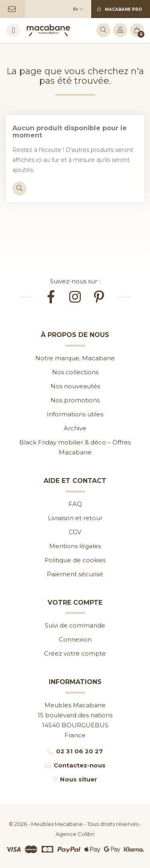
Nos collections (75, 372)
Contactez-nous (80, 765)
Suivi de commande (75, 625)
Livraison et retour (75, 518)
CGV (75, 532)
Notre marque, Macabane (75, 358)
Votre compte (75, 603)
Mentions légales (75, 546)
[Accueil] (48, 30)
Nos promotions (75, 400)
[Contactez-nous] (12, 9)
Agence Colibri (75, 834)
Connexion (75, 639)
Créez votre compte (75, 653)
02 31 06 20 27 (79, 751)
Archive (75, 428)
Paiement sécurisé (75, 574)
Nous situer (79, 779)
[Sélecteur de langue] (80, 9)
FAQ (75, 504)
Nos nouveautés (75, 386)
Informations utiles (75, 414)
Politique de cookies (75, 560)
